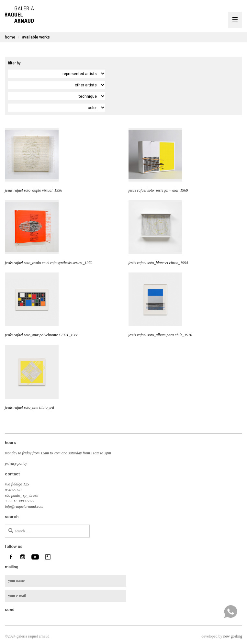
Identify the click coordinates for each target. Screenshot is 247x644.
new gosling (233, 636)
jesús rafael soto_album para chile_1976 (160, 335)
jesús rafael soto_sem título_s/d (29, 407)
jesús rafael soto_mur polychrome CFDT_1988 (42, 335)
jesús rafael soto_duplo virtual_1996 (34, 190)
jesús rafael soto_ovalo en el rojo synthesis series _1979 (49, 263)
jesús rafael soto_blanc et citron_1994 (158, 263)
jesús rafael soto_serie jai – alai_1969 (158, 190)
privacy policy (16, 463)
